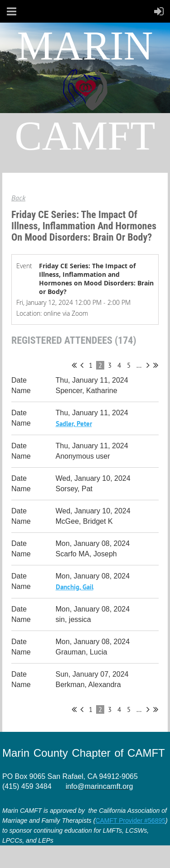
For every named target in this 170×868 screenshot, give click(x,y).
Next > (148, 365)
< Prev (82, 365)
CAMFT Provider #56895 (130, 821)
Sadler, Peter (74, 424)
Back (18, 198)
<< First (74, 365)
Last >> (156, 365)
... (139, 365)
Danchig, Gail (75, 587)
